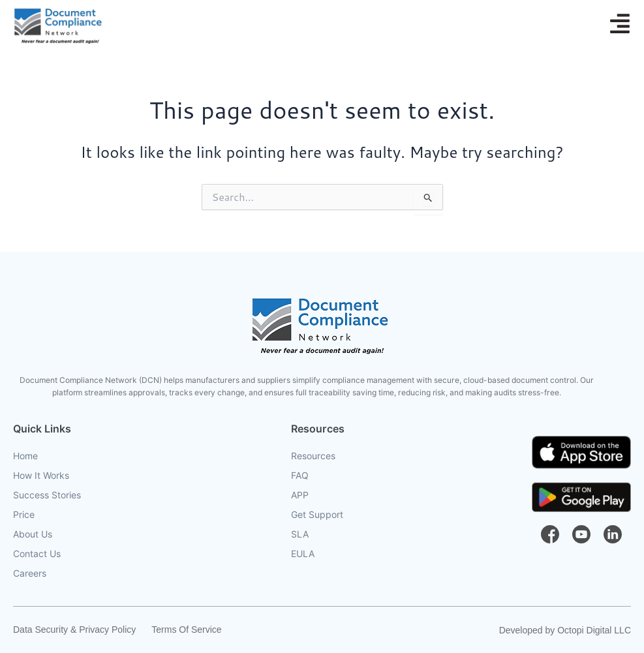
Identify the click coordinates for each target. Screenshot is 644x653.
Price (24, 515)
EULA (303, 554)
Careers (30, 573)
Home (25, 456)
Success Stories (47, 495)
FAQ (300, 476)
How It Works (41, 476)
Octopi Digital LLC (594, 630)
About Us (33, 534)
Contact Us (37, 554)
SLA (300, 534)
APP (300, 495)
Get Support (317, 515)
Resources (313, 456)
